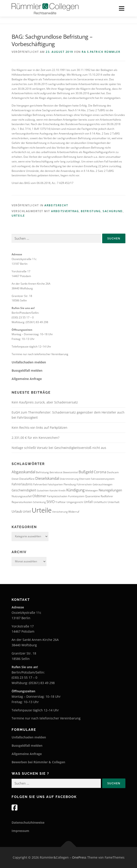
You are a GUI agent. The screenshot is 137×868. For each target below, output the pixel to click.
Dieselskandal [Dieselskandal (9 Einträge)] (47, 478)
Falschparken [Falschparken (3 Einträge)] (55, 484)
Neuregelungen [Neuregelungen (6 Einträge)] (110, 490)
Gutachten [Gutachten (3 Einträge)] (43, 491)
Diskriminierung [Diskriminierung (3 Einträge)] (69, 479)
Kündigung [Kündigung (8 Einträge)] (75, 490)
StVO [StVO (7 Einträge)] (51, 502)
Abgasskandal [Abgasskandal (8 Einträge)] (23, 472)
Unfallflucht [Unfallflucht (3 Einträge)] (100, 502)
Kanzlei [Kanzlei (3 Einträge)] (54, 491)
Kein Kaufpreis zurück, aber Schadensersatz (45, 402)
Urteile (18, 216)
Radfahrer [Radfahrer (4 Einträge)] (107, 496)
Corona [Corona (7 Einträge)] (100, 472)
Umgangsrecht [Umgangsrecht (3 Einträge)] (75, 502)
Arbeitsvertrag (65, 211)
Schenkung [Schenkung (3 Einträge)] (39, 502)
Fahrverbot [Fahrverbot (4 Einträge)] (40, 484)
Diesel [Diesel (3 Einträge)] (15, 479)
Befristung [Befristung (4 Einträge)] (42, 472)
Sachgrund (113, 211)
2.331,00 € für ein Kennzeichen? (35, 438)
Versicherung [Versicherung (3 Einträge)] (60, 512)
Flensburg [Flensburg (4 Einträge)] (70, 484)
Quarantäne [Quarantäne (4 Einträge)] (92, 496)
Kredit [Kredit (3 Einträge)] (62, 491)
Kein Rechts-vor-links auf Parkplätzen (39, 428)
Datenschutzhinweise (28, 822)
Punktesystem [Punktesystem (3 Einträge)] (76, 496)
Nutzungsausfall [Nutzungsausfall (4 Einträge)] (22, 496)
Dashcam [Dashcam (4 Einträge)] (113, 472)
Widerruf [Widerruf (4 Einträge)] (74, 512)
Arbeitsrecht (56, 205)
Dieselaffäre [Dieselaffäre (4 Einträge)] (27, 479)
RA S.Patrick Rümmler (101, 52)
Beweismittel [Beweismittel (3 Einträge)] (71, 472)
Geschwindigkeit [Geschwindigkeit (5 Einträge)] (24, 490)
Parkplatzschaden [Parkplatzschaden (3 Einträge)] (57, 496)
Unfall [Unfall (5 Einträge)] (88, 502)
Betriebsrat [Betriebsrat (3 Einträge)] (56, 472)
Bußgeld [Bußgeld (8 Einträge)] (86, 472)
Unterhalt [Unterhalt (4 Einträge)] (113, 502)
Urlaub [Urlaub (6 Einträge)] (17, 511)
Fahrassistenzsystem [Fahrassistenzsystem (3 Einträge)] (103, 479)
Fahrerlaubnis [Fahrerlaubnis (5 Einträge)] (22, 484)
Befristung (91, 211)
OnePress (79, 857)
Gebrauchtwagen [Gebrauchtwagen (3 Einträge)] (103, 484)
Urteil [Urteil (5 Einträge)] (27, 511)
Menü (121, 8)
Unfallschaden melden (29, 362)
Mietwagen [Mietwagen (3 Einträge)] (92, 491)
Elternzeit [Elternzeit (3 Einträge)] (85, 479)
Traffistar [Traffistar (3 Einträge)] (61, 502)
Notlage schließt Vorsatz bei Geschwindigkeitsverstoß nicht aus (59, 448)
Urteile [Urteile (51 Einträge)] (42, 510)
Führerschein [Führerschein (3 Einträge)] (84, 484)
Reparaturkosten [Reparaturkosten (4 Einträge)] (22, 502)
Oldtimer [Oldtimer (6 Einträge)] (39, 496)
